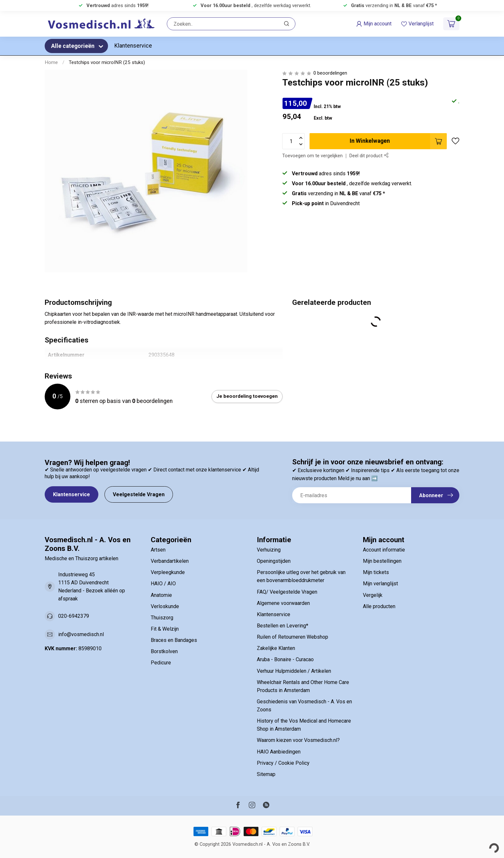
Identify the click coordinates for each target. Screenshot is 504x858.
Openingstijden (274, 561)
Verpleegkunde (168, 572)
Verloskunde (165, 606)
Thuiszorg (162, 618)
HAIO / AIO (163, 584)
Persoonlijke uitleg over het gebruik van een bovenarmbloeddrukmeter (301, 576)
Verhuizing (269, 550)
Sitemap (266, 774)
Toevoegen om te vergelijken (312, 156)
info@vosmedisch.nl (81, 634)
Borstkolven (164, 651)
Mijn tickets (376, 572)
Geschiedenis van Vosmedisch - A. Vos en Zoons (304, 706)
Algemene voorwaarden (283, 603)
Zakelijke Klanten (276, 648)
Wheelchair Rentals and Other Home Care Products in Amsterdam (303, 686)
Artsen (158, 550)
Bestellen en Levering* (283, 626)
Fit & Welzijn (165, 629)
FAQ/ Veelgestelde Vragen (287, 592)
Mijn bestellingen (382, 561)
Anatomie (161, 595)
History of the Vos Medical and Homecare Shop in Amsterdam (304, 725)
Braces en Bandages (174, 640)
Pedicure (161, 663)
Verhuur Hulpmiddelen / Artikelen (294, 671)
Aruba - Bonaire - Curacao (285, 659)
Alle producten (379, 606)
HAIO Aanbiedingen (279, 752)
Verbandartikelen (170, 561)
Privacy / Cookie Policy (283, 763)
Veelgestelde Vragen (139, 494)
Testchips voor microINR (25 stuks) (107, 62)
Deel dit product (369, 156)
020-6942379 (74, 616)
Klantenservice (133, 46)
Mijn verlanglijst (380, 584)
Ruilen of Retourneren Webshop (292, 637)
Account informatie (384, 550)
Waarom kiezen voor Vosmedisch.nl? (298, 740)
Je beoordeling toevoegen (247, 396)
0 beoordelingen (330, 73)
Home (51, 62)
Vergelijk (373, 595)
